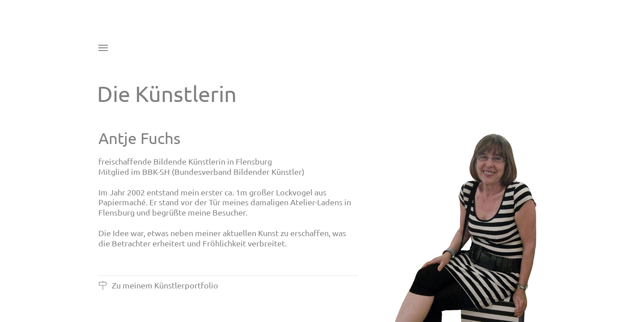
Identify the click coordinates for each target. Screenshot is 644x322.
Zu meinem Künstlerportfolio (158, 285)
